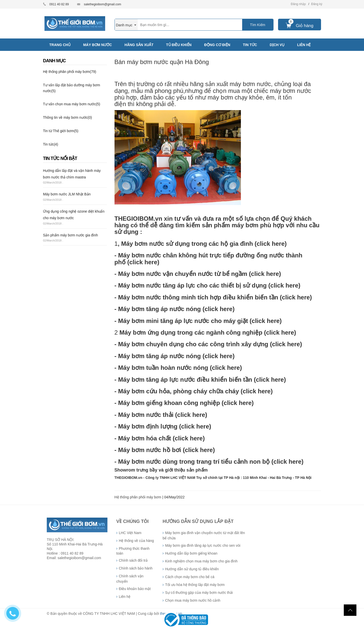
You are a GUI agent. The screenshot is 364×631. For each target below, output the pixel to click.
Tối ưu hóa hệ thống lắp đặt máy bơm (195, 585)
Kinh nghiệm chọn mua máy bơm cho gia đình (201, 561)
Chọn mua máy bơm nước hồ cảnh (193, 600)
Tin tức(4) (51, 144)
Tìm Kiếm (258, 25)
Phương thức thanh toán (133, 551)
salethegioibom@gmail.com (103, 4)
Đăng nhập (298, 4)
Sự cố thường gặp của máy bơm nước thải (199, 593)
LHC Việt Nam (130, 533)
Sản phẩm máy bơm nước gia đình (70, 235)
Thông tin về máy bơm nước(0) (67, 117)
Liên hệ (125, 597)
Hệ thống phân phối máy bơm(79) (70, 72)
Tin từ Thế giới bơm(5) (61, 131)
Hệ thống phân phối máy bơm (138, 497)
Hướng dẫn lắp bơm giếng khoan (191, 553)
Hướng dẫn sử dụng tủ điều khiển (192, 569)
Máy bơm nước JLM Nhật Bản (67, 194)
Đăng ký (317, 4)
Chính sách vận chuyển (130, 579)
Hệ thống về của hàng (136, 541)
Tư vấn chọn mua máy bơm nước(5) (72, 104)
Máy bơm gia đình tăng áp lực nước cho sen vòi (203, 545)
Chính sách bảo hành (136, 568)
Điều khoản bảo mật (135, 589)
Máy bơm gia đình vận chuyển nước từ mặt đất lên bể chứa (204, 535)
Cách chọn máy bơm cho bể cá (190, 577)
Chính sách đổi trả (133, 560)
